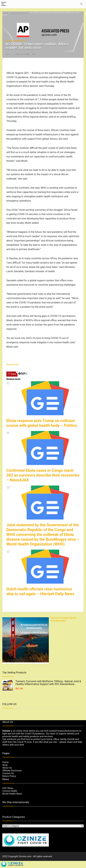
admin (8, 54)
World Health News (19, 13)
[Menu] (4, 4)
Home (5, 13)
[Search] (81, 4)
